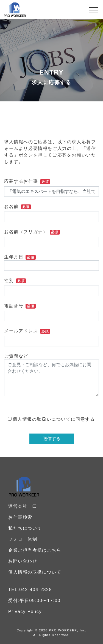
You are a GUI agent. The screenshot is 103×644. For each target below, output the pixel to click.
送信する (52, 439)
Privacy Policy (25, 612)
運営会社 (23, 506)
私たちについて (25, 528)
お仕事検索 (20, 517)
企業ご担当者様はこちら (35, 550)
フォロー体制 (23, 539)
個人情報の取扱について (35, 572)
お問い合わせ (23, 561)
